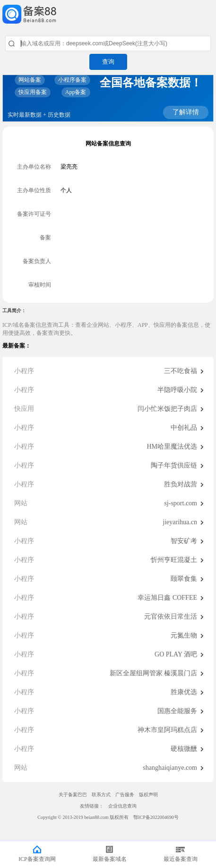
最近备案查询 (181, 859)
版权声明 (148, 795)
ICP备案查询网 (37, 859)
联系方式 (101, 795)
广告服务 (125, 795)
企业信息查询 (122, 806)
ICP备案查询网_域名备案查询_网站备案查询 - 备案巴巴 (108, 14)
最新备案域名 (110, 859)
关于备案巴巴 (73, 795)
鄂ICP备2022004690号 (156, 817)
